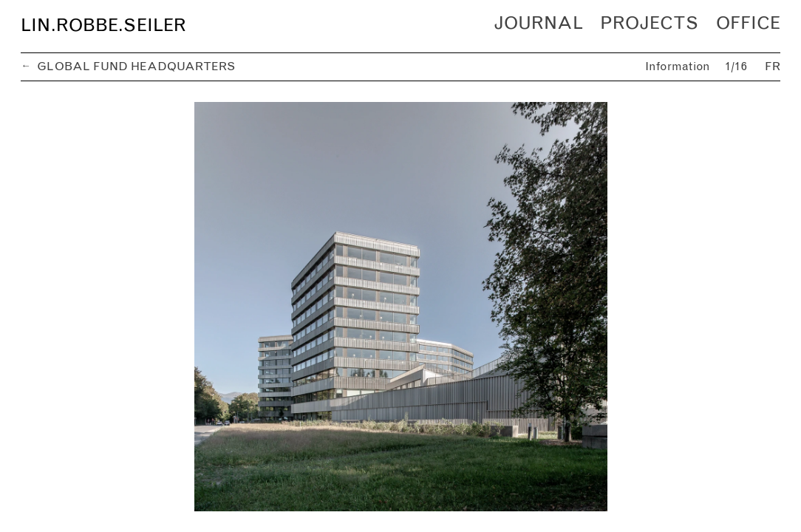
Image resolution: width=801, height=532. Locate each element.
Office (748, 24)
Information (678, 67)
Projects (649, 24)
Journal (538, 24)
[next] (590, 307)
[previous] (211, 307)
